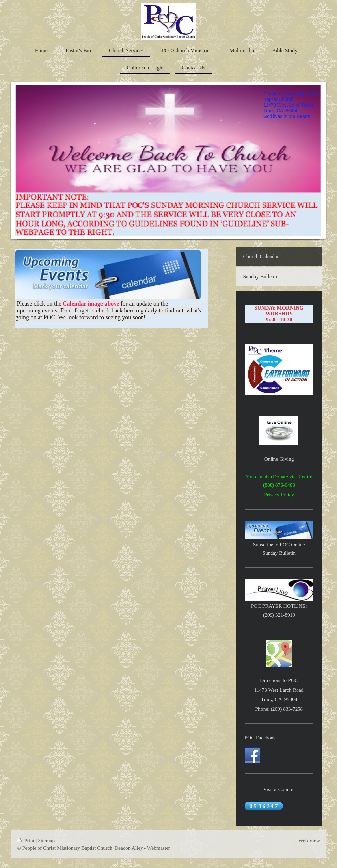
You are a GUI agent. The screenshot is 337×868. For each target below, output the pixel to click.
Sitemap (46, 841)
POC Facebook (260, 737)
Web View (309, 841)
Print (26, 841)
